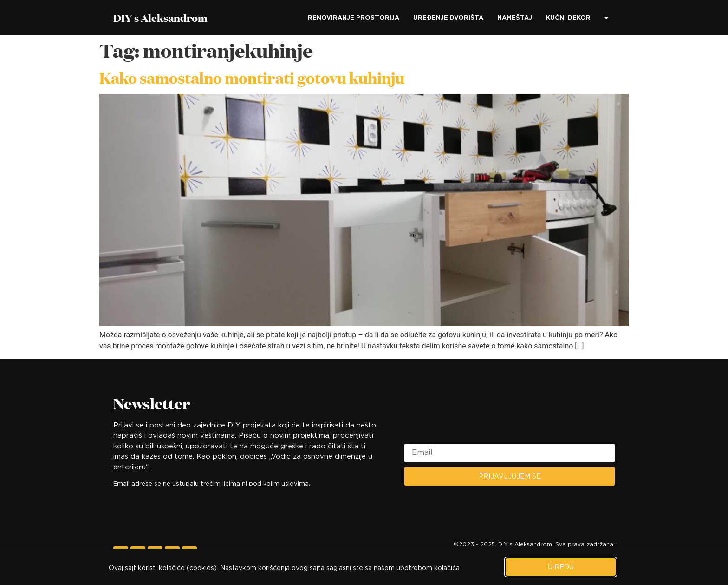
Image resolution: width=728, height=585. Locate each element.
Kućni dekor (568, 17)
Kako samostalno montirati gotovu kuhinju (252, 78)
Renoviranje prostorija (354, 17)
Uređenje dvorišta (448, 17)
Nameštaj (515, 17)
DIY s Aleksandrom (160, 18)
